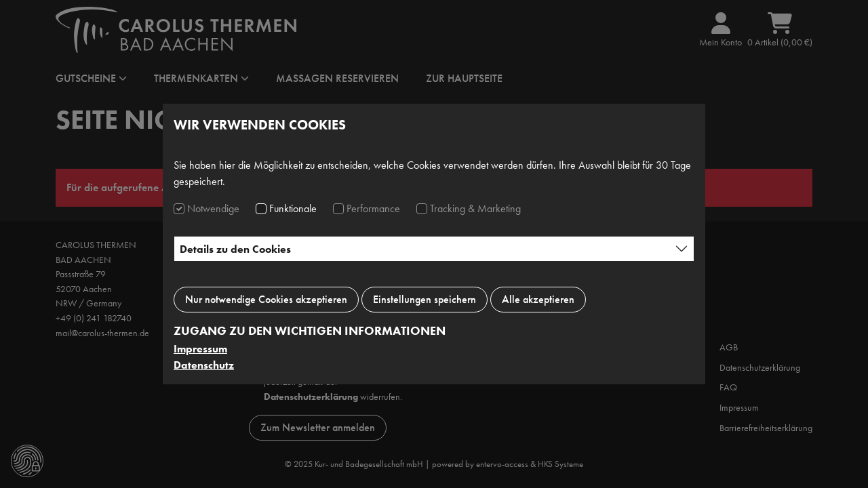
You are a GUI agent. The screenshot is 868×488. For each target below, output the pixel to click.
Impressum (200, 349)
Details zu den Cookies (235, 249)
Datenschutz (204, 365)
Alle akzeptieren (538, 299)
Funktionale (293, 208)
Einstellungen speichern (425, 299)
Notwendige (213, 208)
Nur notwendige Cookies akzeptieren (266, 299)
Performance (373, 208)
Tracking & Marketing (475, 208)
